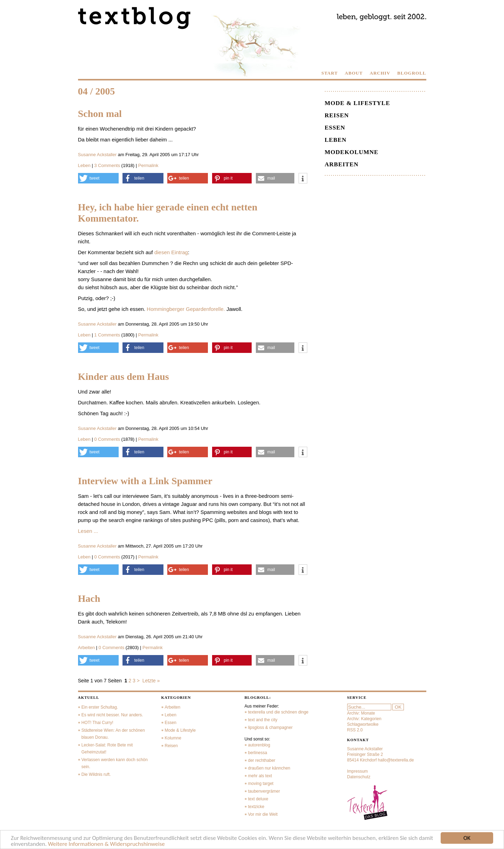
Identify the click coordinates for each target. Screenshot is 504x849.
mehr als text (260, 776)
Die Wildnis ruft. (96, 774)
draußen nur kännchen (269, 768)
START (330, 73)
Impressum (358, 771)
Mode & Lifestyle (358, 103)
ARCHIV (380, 73)
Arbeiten (86, 648)
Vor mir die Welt (263, 814)
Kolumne (173, 738)
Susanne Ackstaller (97, 155)
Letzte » (151, 681)
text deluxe (258, 799)
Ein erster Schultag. (100, 707)
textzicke (256, 807)
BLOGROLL (412, 73)
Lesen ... (88, 531)
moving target (261, 784)
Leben (84, 165)
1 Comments (108, 335)
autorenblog (259, 745)
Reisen (337, 115)
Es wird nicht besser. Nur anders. (112, 715)
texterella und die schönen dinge (278, 712)
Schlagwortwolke (363, 724)
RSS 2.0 (355, 730)
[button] (98, 178)
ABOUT (354, 73)
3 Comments (108, 165)
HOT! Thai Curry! (97, 723)
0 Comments (108, 439)
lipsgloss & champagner (270, 728)
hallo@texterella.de (396, 760)
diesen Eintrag (171, 252)
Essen (335, 128)
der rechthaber (262, 760)
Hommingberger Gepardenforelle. (186, 309)
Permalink (148, 165)
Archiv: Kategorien (364, 719)
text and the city (263, 720)
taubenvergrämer (264, 791)
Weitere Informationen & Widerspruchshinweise (106, 844)
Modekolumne (352, 152)
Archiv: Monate (361, 713)
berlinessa (258, 753)
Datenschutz (359, 777)
